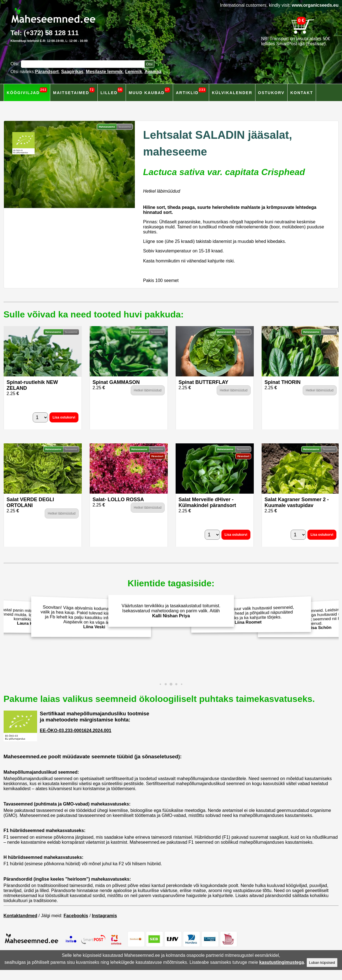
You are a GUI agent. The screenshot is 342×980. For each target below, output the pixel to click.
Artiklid (191, 91)
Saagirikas (72, 72)
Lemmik (133, 72)
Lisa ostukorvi (64, 417)
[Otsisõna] (84, 64)
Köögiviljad (27, 91)
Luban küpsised (322, 963)
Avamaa (153, 72)
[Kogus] (40, 417)
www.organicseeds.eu (315, 5)
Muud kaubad (149, 91)
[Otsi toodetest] (149, 64)
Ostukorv (271, 93)
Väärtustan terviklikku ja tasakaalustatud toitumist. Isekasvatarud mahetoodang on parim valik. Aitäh (171, 611)
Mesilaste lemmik (104, 72)
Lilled (112, 91)
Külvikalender (232, 93)
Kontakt (302, 93)
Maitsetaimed (74, 91)
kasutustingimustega (282, 962)
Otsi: (16, 64)
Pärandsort (47, 72)
